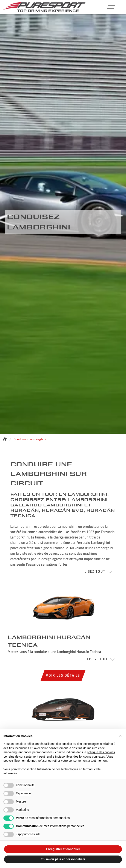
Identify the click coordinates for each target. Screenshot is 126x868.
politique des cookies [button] (101, 752)
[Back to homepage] (6, 439)
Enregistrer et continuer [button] (63, 849)
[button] (109, 7)
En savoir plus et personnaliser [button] (63, 859)
